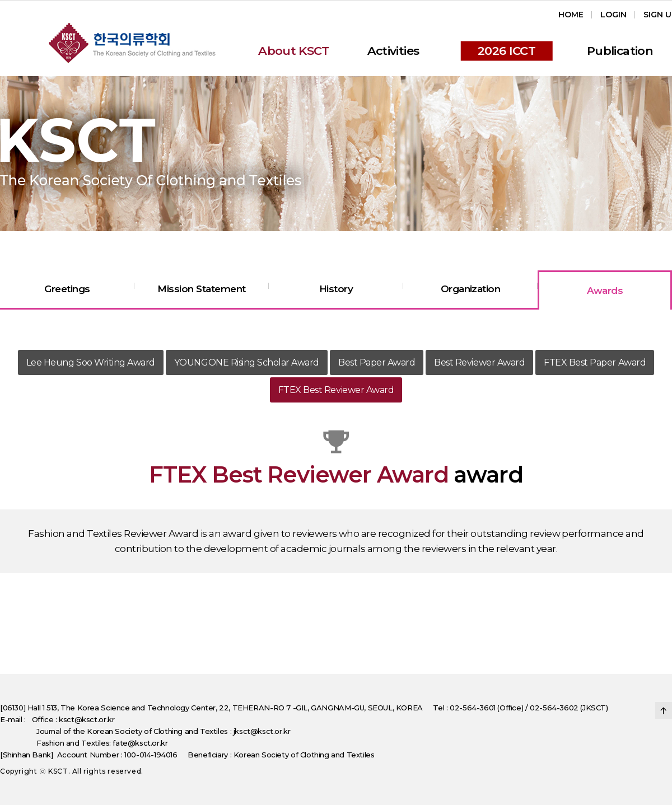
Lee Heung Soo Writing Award (91, 362)
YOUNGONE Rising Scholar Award (247, 362)
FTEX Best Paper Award (595, 362)
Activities (393, 51)
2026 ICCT (507, 51)
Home (571, 15)
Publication (620, 51)
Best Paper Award (377, 362)
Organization (471, 289)
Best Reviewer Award (479, 362)
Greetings (67, 289)
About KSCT (294, 51)
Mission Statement (201, 289)
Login (613, 15)
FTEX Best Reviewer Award (336, 390)
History (336, 289)
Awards (605, 291)
